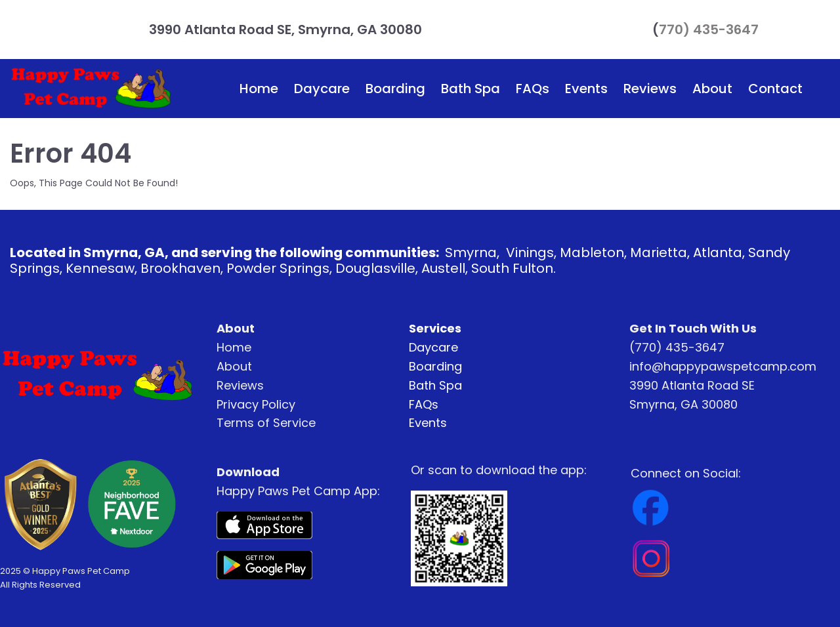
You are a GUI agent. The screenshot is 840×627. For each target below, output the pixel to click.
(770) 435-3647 (677, 347)
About (712, 89)
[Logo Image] (92, 89)
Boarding (395, 89)
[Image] (264, 526)
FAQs (533, 89)
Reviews (650, 89)
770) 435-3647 (709, 30)
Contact (775, 89)
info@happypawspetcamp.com (723, 366)
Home (259, 89)
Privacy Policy (256, 404)
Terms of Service (266, 423)
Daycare (322, 89)
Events (586, 89)
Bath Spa (471, 89)
